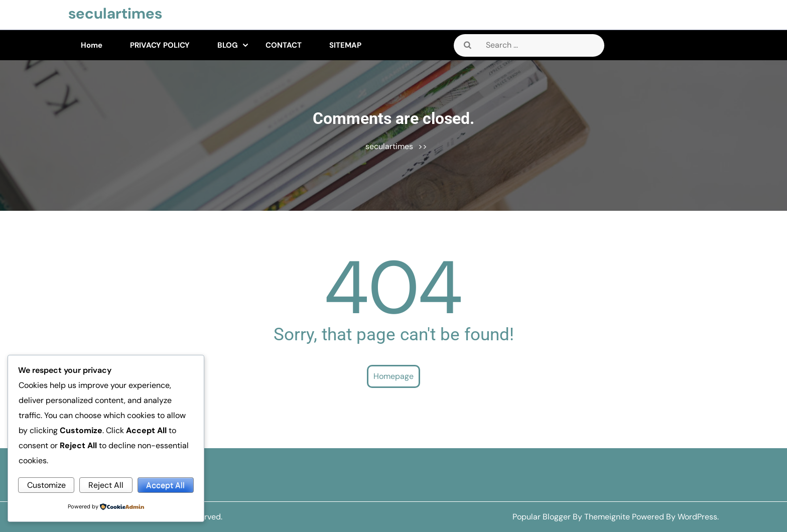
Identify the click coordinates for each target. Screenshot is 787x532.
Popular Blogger (542, 517)
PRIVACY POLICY (160, 45)
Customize (46, 485)
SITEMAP (345, 45)
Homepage (393, 376)
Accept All (165, 485)
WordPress (697, 517)
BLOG (228, 45)
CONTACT (284, 45)
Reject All (106, 485)
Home (92, 45)
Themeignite (607, 517)
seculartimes (115, 13)
